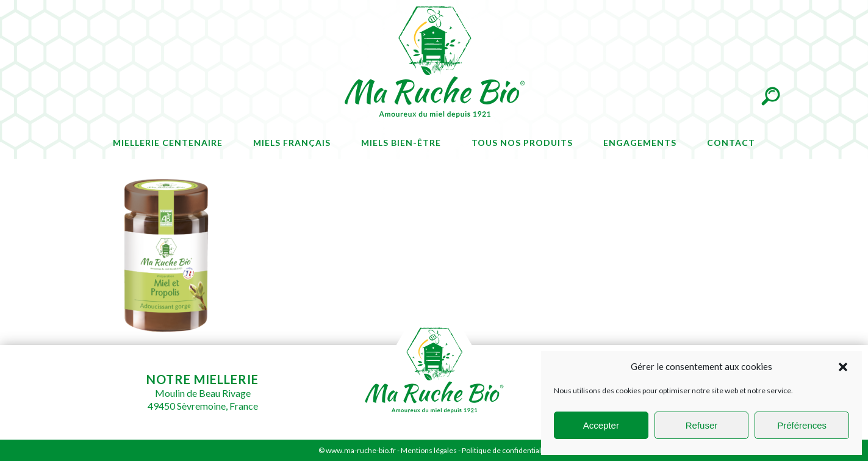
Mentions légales (429, 450)
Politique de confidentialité (506, 450)
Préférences (802, 425)
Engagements (640, 143)
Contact (731, 143)
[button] (843, 367)
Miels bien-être (401, 143)
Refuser (702, 425)
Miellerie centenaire (168, 143)
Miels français (292, 143)
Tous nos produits (522, 143)
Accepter (601, 425)
